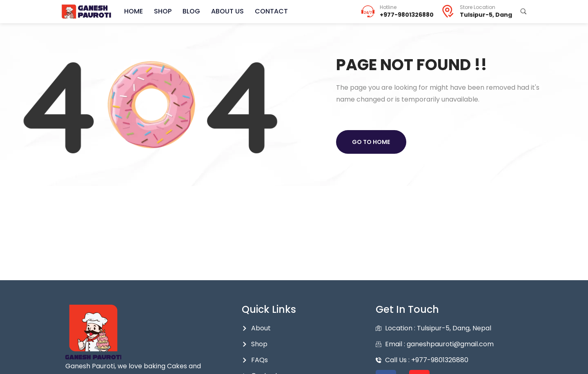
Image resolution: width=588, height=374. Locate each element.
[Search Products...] (523, 11)
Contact (268, 11)
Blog (189, 11)
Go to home (371, 142)
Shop (161, 11)
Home (133, 11)
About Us (225, 11)
